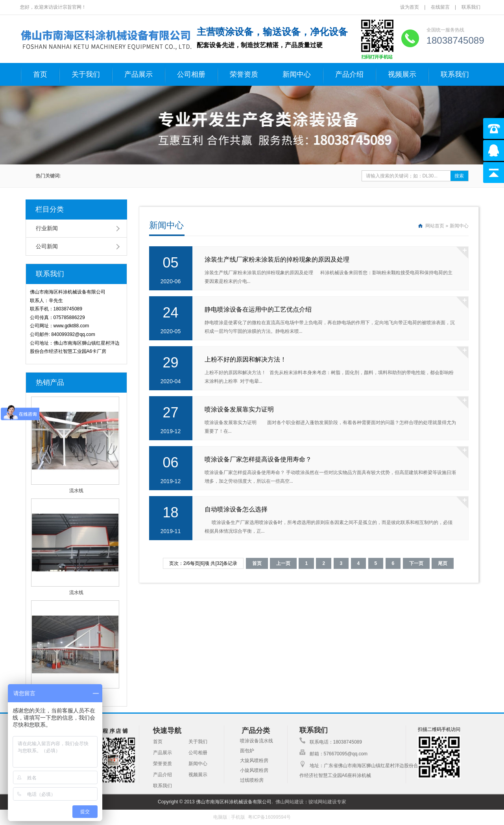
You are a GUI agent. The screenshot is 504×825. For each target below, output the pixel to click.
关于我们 (86, 74)
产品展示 (138, 74)
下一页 (416, 563)
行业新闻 (47, 228)
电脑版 (220, 817)
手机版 (238, 817)
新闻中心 (297, 74)
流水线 (76, 491)
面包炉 (247, 751)
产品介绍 (349, 74)
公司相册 (191, 74)
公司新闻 (47, 246)
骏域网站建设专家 (327, 802)
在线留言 (440, 7)
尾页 (443, 563)
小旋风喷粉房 (254, 770)
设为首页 (410, 7)
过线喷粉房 (252, 780)
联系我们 (471, 7)
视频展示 (402, 74)
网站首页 (435, 226)
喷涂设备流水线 (257, 741)
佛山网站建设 (290, 802)
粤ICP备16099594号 (269, 817)
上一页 (283, 563)
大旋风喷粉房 (254, 760)
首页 (40, 74)
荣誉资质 (244, 74)
